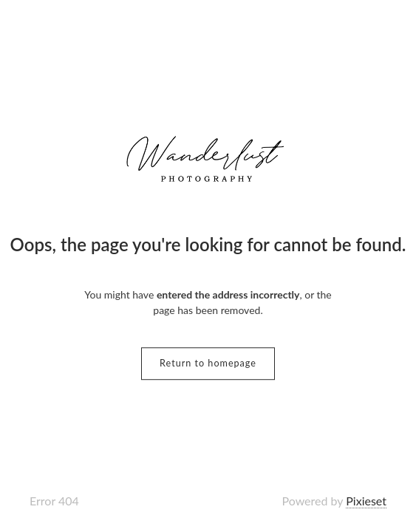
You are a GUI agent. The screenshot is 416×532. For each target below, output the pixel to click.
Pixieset (366, 501)
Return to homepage (208, 363)
